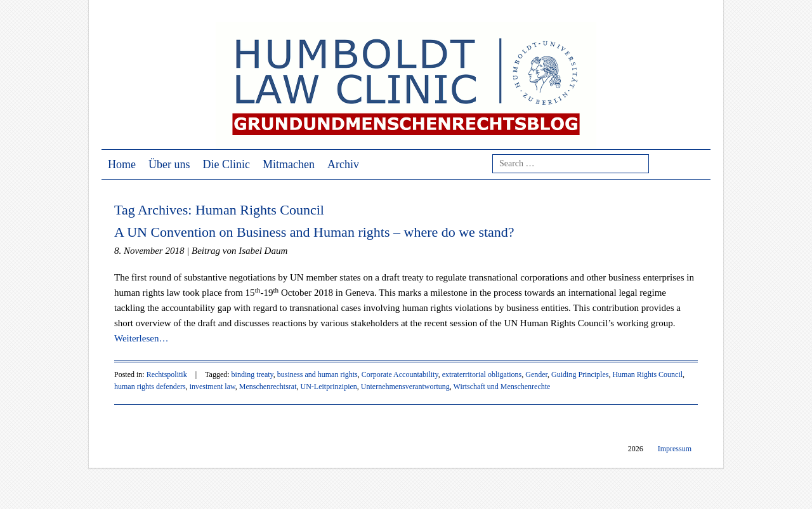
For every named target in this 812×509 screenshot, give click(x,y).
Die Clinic (227, 164)
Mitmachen (289, 164)
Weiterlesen (141, 338)
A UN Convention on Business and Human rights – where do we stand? (314, 232)
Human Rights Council (647, 374)
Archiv (343, 164)
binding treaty (252, 374)
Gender (536, 374)
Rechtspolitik (167, 374)
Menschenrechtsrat (268, 387)
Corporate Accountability (400, 374)
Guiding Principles (580, 374)
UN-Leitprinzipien (329, 387)
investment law (213, 387)
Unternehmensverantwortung (405, 387)
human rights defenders (150, 387)
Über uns (169, 164)
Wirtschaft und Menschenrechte (502, 387)
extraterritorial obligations (482, 374)
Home (122, 164)
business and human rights (318, 374)
